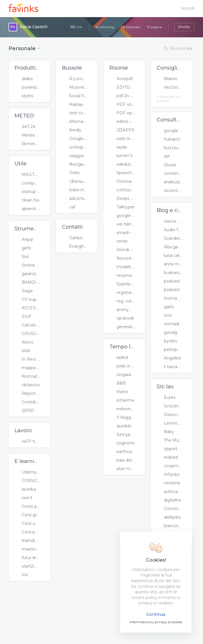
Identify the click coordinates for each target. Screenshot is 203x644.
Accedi (188, 8)
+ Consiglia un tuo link (168, 99)
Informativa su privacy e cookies (156, 622)
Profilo (184, 27)
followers (131, 27)
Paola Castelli (34, 27)
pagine (154, 27)
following (105, 27)
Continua (156, 614)
